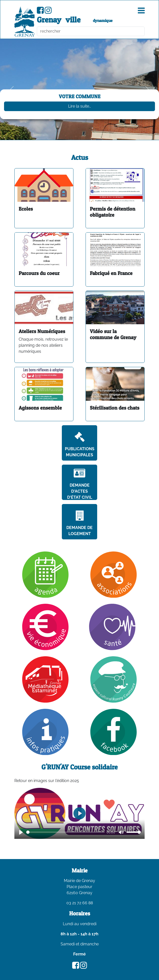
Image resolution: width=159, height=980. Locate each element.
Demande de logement (79, 523)
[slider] (65, 832)
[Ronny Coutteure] (114, 679)
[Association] (114, 574)
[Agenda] (45, 574)
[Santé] (113, 627)
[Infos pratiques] (45, 732)
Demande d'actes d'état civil (80, 484)
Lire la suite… (79, 106)
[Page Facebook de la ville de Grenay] (40, 12)
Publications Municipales (80, 445)
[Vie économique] (45, 627)
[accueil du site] (25, 21)
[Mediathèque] (45, 679)
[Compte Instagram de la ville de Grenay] (48, 12)
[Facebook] (114, 732)
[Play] (21, 832)
